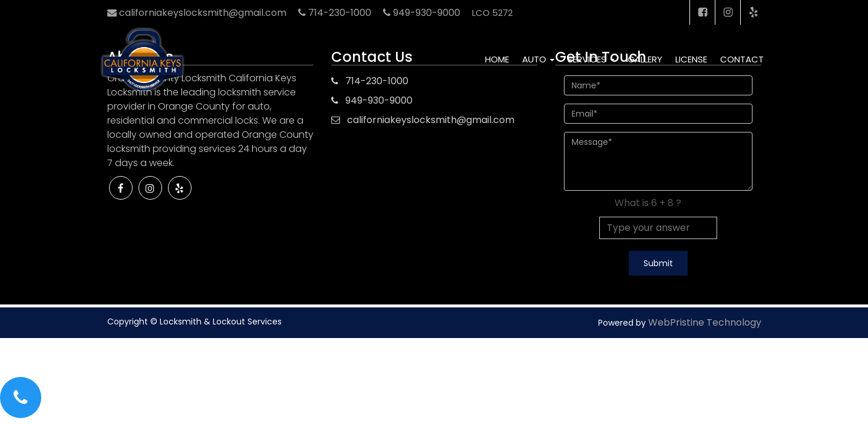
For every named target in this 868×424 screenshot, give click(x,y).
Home (497, 59)
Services (591, 59)
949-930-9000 (379, 100)
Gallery (645, 59)
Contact (742, 59)
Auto (538, 59)
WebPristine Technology (705, 322)
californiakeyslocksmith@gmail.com (431, 120)
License (691, 59)
